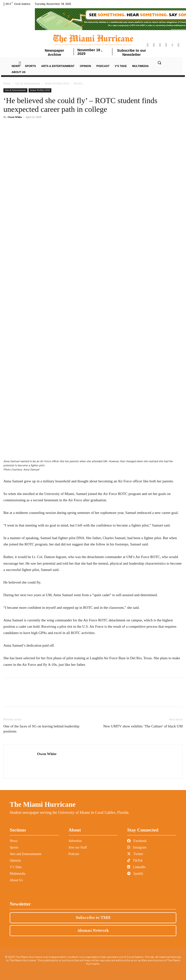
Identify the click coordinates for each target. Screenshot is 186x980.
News (14, 841)
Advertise (75, 841)
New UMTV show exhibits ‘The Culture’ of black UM (143, 726)
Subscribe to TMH (93, 918)
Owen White (15, 117)
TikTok (135, 861)
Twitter (135, 854)
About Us (16, 880)
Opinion (15, 861)
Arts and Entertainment (26, 854)
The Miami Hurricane (43, 804)
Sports (14, 847)
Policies (74, 854)
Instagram (137, 847)
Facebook (137, 841)
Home (7, 83)
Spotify (135, 874)
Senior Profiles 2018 (57, 83)
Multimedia (18, 874)
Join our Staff (78, 847)
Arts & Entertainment (28, 83)
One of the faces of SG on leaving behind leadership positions (41, 729)
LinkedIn (136, 867)
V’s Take (16, 867)
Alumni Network (93, 931)
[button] (159, 63)
